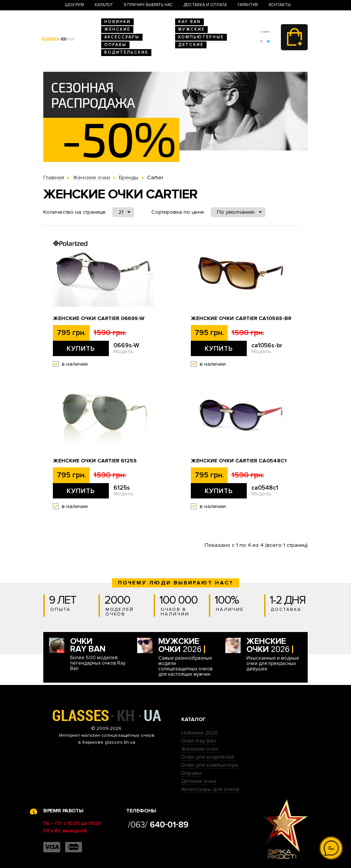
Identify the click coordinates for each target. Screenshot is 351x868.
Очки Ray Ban (199, 741)
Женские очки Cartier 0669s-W (99, 318)
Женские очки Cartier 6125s (95, 461)
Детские (191, 45)
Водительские (126, 52)
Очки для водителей (208, 757)
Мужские (191, 29)
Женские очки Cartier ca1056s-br (241, 318)
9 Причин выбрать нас (148, 5)
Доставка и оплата (205, 5)
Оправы (115, 45)
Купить (81, 348)
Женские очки (200, 749)
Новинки (117, 22)
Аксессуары (122, 37)
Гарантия (248, 5)
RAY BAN (189, 22)
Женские (117, 29)
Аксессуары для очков (210, 789)
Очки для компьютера (210, 765)
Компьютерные (201, 37)
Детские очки (199, 781)
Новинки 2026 (200, 733)
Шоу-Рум (74, 5)
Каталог (104, 5)
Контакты (280, 5)
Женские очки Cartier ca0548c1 (239, 461)
